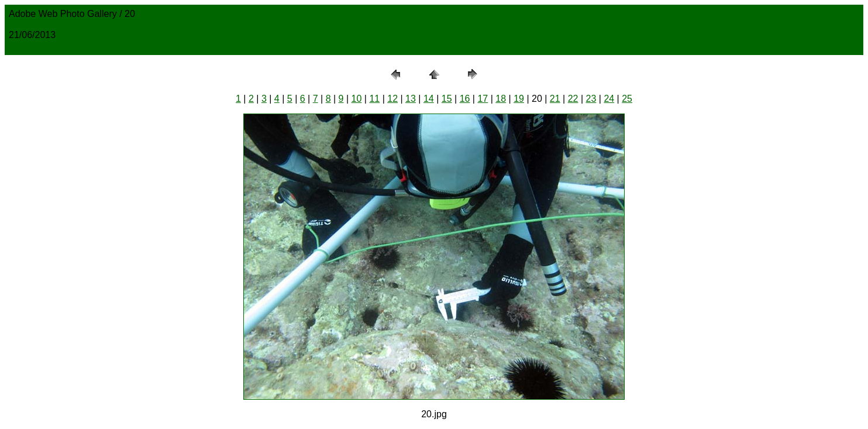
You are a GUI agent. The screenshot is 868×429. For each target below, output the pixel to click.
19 (519, 99)
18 (501, 99)
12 (392, 99)
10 (357, 99)
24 (609, 99)
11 (374, 99)
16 (465, 99)
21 (555, 99)
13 (411, 99)
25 (627, 99)
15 (447, 99)
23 (591, 99)
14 (429, 99)
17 (483, 99)
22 (573, 99)
